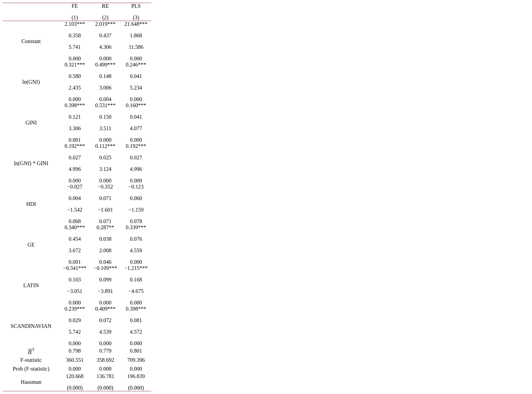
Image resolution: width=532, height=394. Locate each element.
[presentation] (31, 352)
